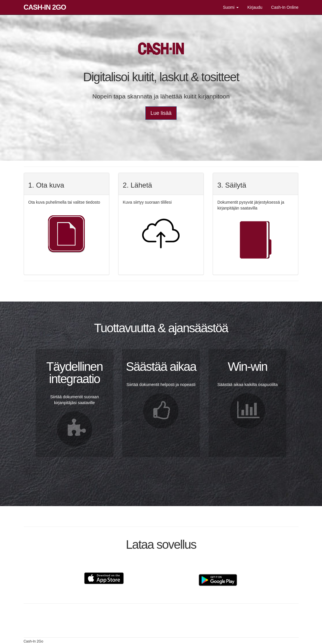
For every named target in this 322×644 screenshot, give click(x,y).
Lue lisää (161, 113)
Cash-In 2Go (45, 7)
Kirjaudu (255, 7)
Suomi (231, 7)
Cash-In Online (285, 7)
